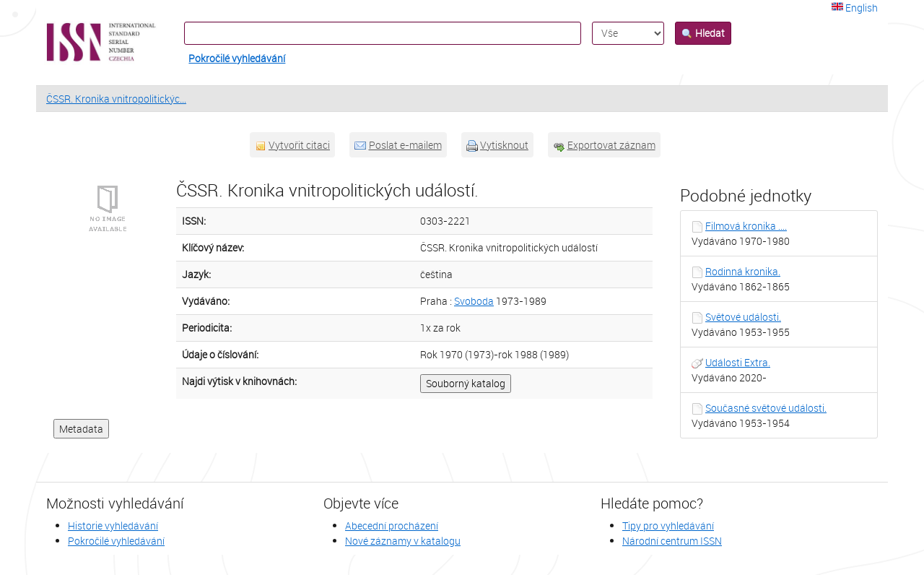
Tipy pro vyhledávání (668, 526)
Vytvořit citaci (299, 145)
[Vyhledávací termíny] (383, 33)
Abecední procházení (392, 526)
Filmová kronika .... (746, 226)
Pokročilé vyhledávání (237, 58)
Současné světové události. (766, 408)
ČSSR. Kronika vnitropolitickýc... (116, 99)
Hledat (703, 33)
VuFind (71, 43)
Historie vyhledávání (113, 526)
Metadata (81, 429)
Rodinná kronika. (743, 271)
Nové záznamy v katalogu (403, 541)
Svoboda (474, 301)
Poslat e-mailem (405, 145)
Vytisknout (504, 145)
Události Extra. (738, 362)
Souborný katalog (466, 383)
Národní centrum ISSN (672, 541)
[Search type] (628, 33)
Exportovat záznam (611, 145)
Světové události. (743, 317)
